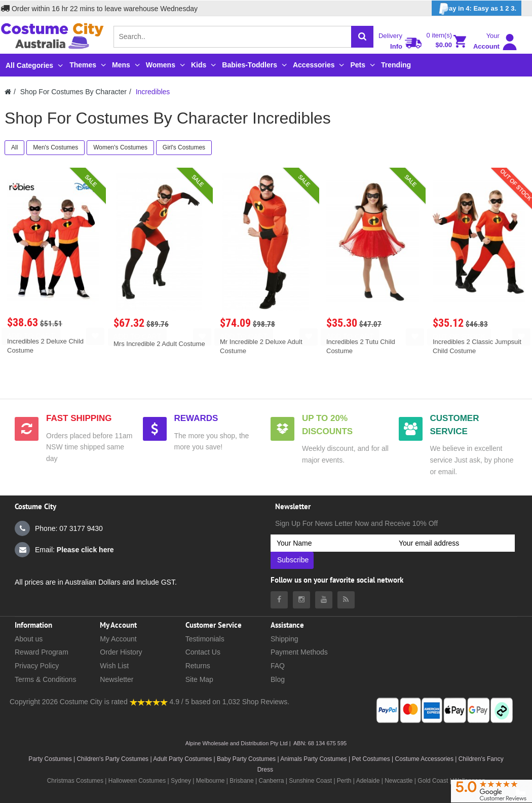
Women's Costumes (120, 147)
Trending (396, 65)
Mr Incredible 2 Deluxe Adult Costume (261, 346)
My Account (118, 639)
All (14, 147)
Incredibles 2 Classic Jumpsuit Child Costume (477, 346)
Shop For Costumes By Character (73, 92)
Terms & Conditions (45, 679)
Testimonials (205, 639)
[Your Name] (332, 543)
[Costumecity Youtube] (324, 600)
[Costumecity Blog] (346, 600)
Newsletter (117, 679)
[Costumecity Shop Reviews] (149, 702)
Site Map (199, 679)
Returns (198, 666)
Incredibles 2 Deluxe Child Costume (45, 346)
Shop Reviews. (266, 702)
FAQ (278, 666)
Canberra (271, 781)
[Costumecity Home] (8, 92)
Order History (121, 652)
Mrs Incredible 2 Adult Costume (159, 344)
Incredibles (153, 92)
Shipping (284, 639)
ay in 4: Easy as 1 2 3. (477, 9)
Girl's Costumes (184, 147)
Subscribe (293, 560)
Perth (344, 781)
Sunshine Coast (310, 781)
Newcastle (400, 781)
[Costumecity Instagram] (301, 600)
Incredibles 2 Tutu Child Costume (361, 346)
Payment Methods (299, 652)
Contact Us (203, 652)
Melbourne (211, 781)
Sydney (181, 781)
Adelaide (368, 781)
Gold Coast (433, 781)
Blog (278, 679)
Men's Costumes (55, 147)
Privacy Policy (37, 666)
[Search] (362, 37)
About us (29, 639)
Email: (64, 550)
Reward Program (42, 652)
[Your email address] (454, 543)
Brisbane (241, 781)
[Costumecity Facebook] (279, 600)
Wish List (114, 666)
